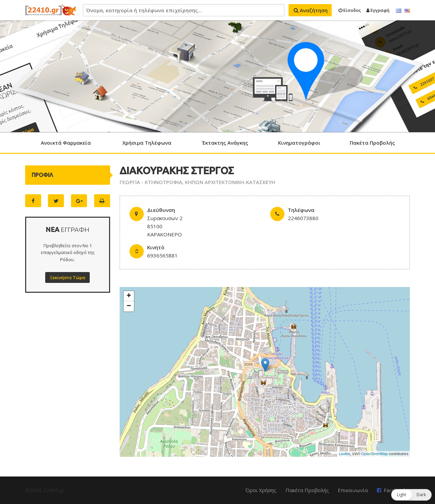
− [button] (129, 306)
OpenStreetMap (375, 454)
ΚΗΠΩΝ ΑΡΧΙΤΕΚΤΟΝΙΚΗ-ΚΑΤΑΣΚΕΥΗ (230, 182)
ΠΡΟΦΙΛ (42, 175)
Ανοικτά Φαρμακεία (66, 143)
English (407, 11)
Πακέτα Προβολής (372, 143)
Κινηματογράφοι (299, 143)
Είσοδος (350, 10)
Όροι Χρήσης (261, 490)
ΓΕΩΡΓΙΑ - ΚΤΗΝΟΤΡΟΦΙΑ (151, 182)
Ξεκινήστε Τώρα (67, 277)
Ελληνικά (399, 11)
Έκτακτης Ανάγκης (225, 143)
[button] (411, 495)
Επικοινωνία (353, 490)
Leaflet (344, 454)
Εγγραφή (378, 10)
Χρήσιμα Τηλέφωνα (147, 143)
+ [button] (129, 296)
